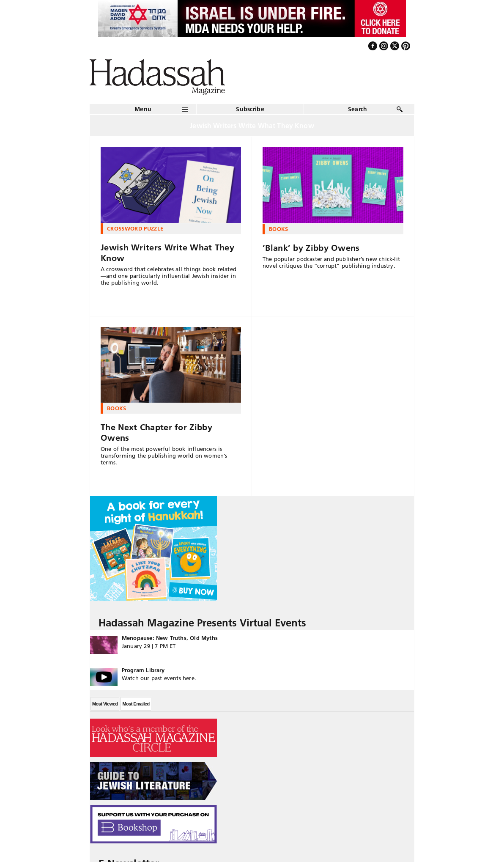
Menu (143, 109)
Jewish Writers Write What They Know (167, 253)
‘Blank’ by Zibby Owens (311, 248)
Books (279, 229)
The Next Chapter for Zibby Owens (156, 432)
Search (358, 109)
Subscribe (250, 109)
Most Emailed (136, 704)
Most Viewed (105, 704)
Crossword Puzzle (135, 228)
